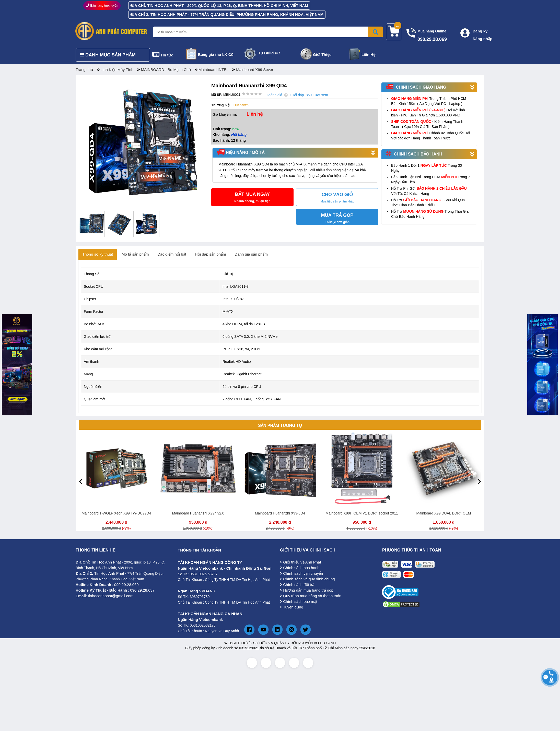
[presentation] (81, 481)
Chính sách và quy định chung (307, 579)
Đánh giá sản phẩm (251, 254)
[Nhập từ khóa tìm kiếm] (267, 32)
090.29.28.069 (126, 585)
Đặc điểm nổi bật (172, 254)
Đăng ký (480, 31)
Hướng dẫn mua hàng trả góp (307, 590)
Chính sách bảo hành (300, 568)
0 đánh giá (274, 95)
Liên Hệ (368, 55)
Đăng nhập (482, 39)
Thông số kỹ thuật (98, 254)
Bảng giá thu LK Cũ (216, 55)
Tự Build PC (269, 53)
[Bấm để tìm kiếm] (375, 32)
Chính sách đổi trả (297, 585)
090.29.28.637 (142, 590)
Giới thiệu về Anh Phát (301, 562)
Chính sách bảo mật (299, 601)
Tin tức (167, 55)
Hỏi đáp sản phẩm (211, 254)
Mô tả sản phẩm (135, 254)
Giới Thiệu (322, 55)
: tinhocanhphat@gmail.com (104, 596)
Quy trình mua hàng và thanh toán (311, 596)
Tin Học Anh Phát (106, 562)
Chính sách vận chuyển (301, 573)
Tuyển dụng (292, 607)
